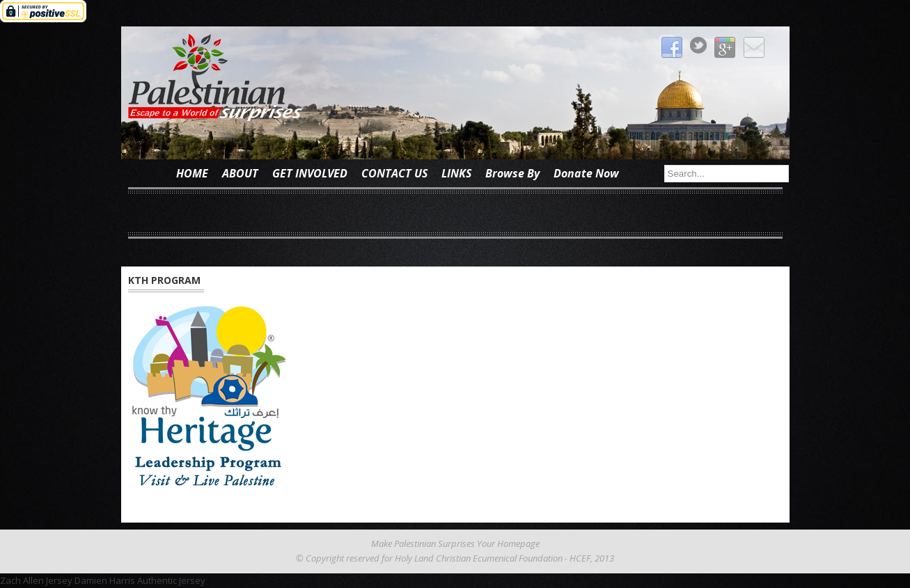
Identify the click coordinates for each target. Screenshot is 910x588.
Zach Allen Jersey (36, 580)
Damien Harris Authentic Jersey (140, 580)
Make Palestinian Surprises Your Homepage (455, 543)
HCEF (580, 558)
